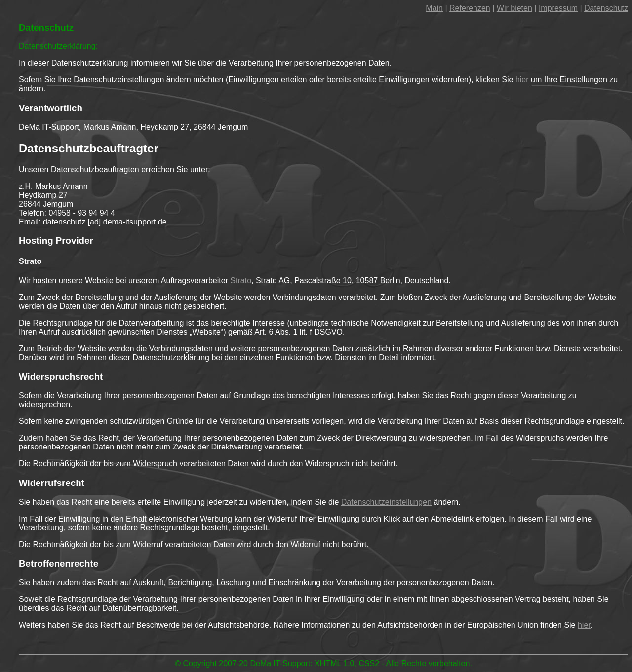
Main (434, 8)
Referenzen (470, 8)
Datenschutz (606, 8)
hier (522, 80)
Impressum (558, 8)
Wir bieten (514, 8)
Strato (241, 280)
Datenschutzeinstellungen (386, 502)
